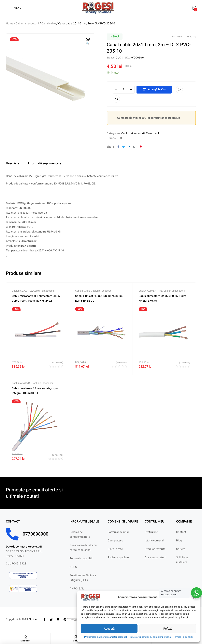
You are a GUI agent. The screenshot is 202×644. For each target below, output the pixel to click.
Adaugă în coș (157, 89)
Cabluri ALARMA (21, 383)
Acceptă (109, 629)
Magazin (25, 641)
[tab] (13, 163)
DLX (118, 58)
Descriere (13, 163)
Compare (116, 99)
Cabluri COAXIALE (22, 291)
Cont (76, 641)
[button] (88, 42)
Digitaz (33, 619)
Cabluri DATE (82, 291)
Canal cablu (49, 24)
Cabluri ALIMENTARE (151, 291)
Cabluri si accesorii (27, 24)
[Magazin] (25, 637)
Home (10, 24)
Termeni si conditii (183, 637)
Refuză (168, 629)
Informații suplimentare (45, 163)
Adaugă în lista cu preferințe (179, 90)
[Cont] (76, 637)
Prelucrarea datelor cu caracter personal (106, 637)
